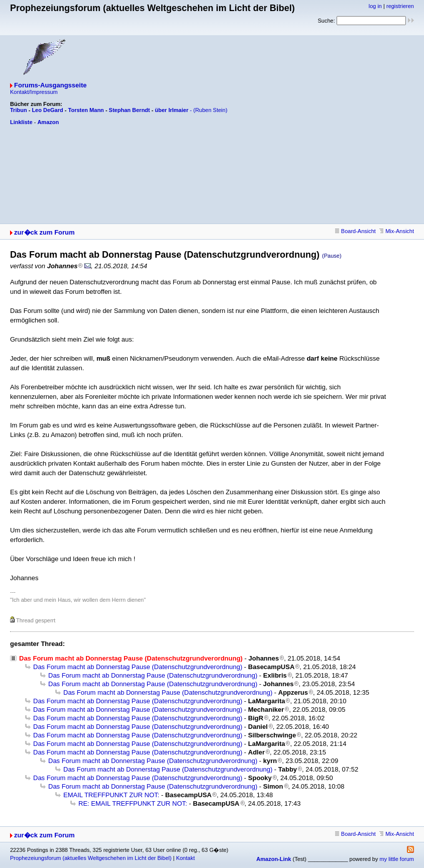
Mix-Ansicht (397, 231)
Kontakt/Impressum (34, 92)
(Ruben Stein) (210, 110)
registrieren (400, 6)
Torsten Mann (86, 110)
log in (375, 6)
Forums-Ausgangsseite (50, 85)
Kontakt (185, 858)
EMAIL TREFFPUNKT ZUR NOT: (111, 795)
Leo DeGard (47, 110)
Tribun (19, 110)
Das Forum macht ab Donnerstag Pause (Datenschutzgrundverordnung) (138, 667)
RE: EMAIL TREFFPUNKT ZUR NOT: (133, 803)
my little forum (397, 859)
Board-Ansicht (355, 231)
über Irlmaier (172, 110)
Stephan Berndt (130, 110)
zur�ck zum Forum (44, 232)
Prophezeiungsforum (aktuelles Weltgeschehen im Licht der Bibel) (91, 858)
